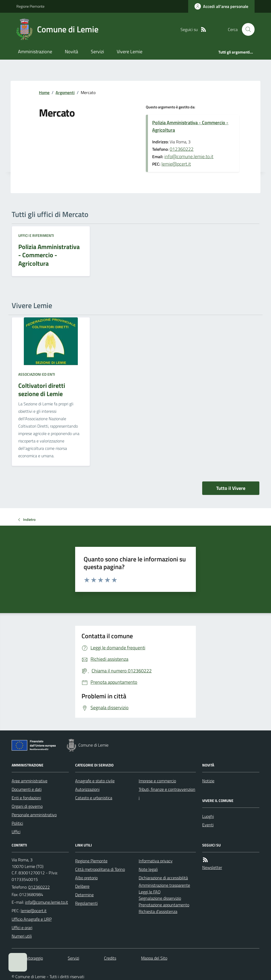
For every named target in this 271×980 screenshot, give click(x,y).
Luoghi (208, 816)
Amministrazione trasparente (164, 885)
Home (44, 92)
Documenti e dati (27, 789)
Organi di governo (27, 806)
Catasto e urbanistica (94, 798)
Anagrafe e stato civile (95, 781)
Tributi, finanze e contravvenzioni (167, 793)
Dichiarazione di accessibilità (163, 878)
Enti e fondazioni (26, 798)
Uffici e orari (22, 928)
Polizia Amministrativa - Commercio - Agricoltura (190, 126)
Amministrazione (35, 52)
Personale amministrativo (34, 815)
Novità (71, 52)
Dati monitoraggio (27, 958)
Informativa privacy (156, 861)
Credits (110, 958)
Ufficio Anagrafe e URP (32, 919)
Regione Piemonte (30, 6)
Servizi (97, 52)
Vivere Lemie (130, 52)
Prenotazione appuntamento (164, 905)
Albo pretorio (86, 878)
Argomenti (65, 92)
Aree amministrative (30, 781)
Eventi (208, 825)
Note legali (148, 869)
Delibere (82, 886)
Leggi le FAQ (150, 892)
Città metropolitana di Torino (100, 869)
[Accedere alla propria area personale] (221, 6)
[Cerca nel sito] (246, 29)
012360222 (182, 149)
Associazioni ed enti (37, 374)
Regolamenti (86, 903)
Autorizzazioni (87, 789)
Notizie (208, 781)
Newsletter (212, 867)
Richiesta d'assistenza (158, 911)
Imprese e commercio (157, 781)
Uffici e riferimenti (36, 235)
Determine (84, 895)
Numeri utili (22, 936)
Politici (17, 823)
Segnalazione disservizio (160, 898)
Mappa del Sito (154, 958)
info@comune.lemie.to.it (189, 156)
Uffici (16, 832)
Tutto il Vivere (231, 488)
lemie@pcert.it (176, 164)
